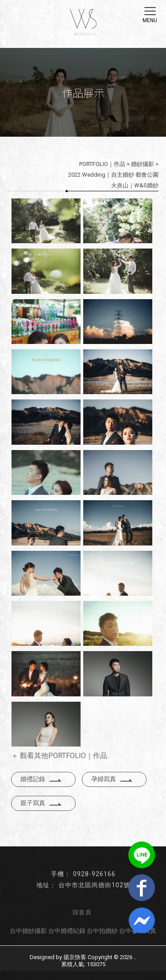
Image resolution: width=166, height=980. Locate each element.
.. (135, 957)
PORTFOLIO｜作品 (102, 164)
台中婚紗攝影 (28, 931)
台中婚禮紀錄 (67, 931)
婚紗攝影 (143, 164)
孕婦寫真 (112, 779)
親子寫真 (41, 803)
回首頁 (82, 912)
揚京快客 (75, 957)
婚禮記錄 (41, 779)
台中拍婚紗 (102, 931)
